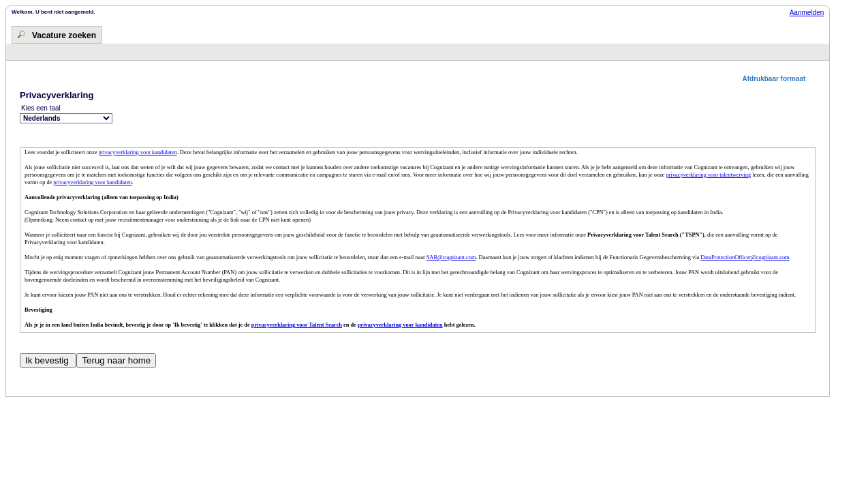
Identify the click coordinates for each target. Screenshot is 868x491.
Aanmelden (807, 13)
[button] (779, 79)
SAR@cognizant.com (451, 257)
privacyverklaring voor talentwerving (709, 175)
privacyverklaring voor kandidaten (137, 152)
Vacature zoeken (64, 35)
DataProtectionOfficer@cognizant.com (745, 257)
